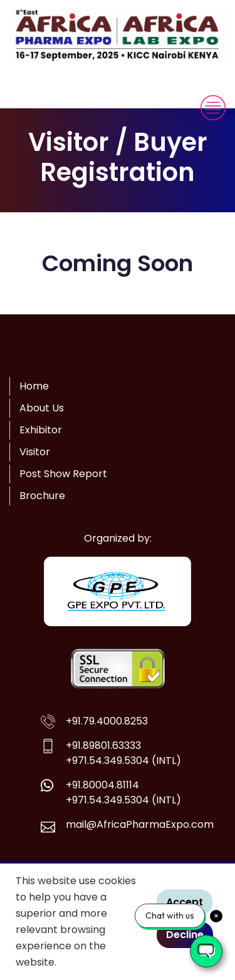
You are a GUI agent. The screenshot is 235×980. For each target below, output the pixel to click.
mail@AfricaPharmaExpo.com (140, 824)
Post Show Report (63, 474)
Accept (185, 902)
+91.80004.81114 (102, 785)
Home (34, 386)
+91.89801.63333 (103, 745)
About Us (42, 408)
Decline (185, 935)
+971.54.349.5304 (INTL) (123, 761)
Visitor (35, 452)
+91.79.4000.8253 (107, 721)
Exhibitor (41, 430)
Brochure (42, 496)
